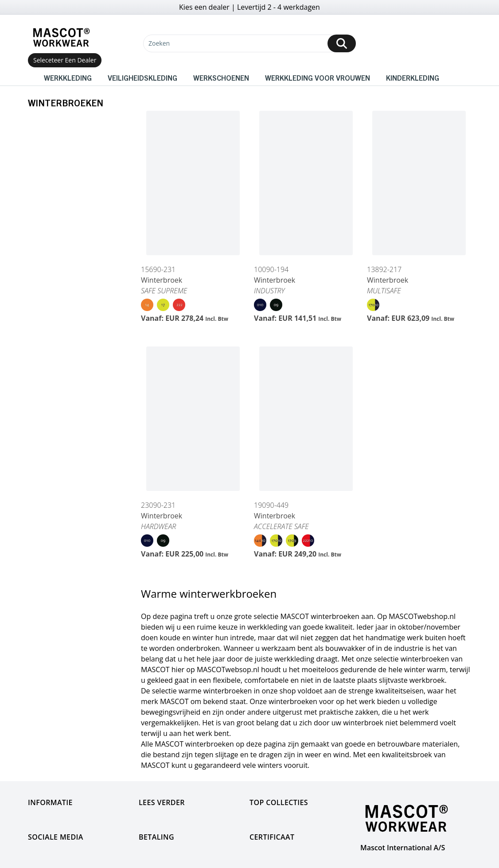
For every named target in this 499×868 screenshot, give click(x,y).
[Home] (61, 37)
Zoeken (159, 43)
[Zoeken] (250, 43)
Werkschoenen (221, 78)
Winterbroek (162, 280)
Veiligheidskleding (142, 78)
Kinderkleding (413, 78)
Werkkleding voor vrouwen (318, 78)
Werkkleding (68, 78)
